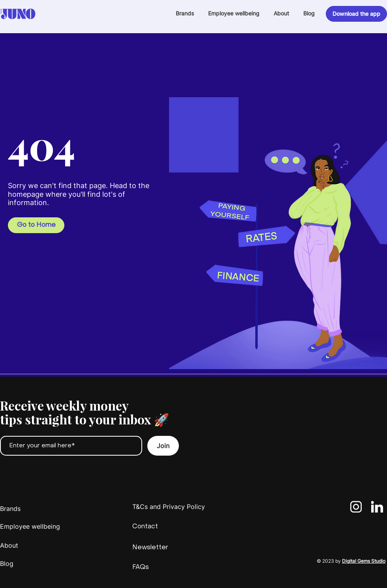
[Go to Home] (36, 225)
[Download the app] (356, 14)
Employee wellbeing (30, 526)
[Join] (163, 446)
